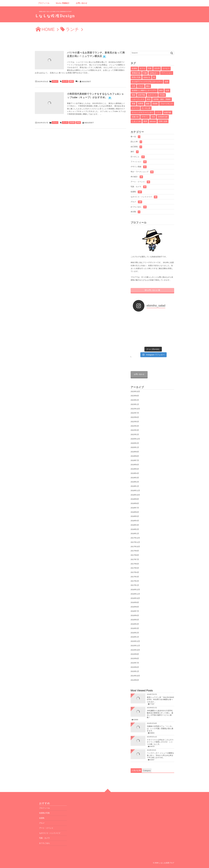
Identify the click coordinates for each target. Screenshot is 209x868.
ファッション (139, 162)
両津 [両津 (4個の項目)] (145, 121)
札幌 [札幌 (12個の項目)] (145, 73)
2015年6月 (135, 667)
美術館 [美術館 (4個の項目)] (155, 104)
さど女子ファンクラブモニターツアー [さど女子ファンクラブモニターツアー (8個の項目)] (147, 82)
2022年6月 (135, 417)
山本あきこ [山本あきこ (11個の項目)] (154, 73)
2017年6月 (135, 564)
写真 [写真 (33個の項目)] (150, 68)
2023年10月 (135, 392)
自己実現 (136, 147)
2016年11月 (135, 594)
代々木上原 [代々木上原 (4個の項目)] (146, 108)
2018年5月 (135, 516)
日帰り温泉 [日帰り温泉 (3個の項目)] (163, 121)
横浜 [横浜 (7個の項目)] (148, 86)
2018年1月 (135, 534)
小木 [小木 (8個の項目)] (134, 86)
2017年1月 (135, 585)
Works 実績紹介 (63, 3)
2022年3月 (135, 430)
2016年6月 (135, 615)
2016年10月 (135, 598)
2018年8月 (135, 503)
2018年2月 (135, 529)
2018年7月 (135, 508)
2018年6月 (135, 512)
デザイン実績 (139, 167)
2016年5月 (135, 620)
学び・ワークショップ (142, 172)
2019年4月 (135, 473)
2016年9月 (135, 602)
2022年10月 (135, 409)
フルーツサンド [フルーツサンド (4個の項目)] (167, 104)
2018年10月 (135, 495)
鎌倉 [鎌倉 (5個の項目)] (148, 104)
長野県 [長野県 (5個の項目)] (141, 104)
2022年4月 (135, 426)
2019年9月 (135, 452)
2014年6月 (135, 680)
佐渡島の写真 (44, 813)
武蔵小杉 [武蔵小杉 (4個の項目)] (135, 117)
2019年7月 (135, 460)
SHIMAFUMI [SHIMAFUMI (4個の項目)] (163, 117)
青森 (78, 122)
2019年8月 (135, 456)
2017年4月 (135, 572)
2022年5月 (135, 422)
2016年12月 (135, 590)
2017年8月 (135, 555)
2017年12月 (135, 538)
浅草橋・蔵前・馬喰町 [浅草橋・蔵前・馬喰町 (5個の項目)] (162, 99)
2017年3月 (135, 577)
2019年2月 (135, 482)
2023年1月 (135, 404)
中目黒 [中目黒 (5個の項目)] (162, 95)
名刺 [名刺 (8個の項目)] (166, 82)
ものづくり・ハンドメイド (144, 197)
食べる (135, 137)
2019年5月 (135, 469)
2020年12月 (135, 439)
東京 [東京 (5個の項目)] (149, 99)
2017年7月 (135, 559)
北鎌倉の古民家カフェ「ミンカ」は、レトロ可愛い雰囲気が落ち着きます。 (160, 728)
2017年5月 (135, 568)
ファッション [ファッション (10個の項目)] (167, 73)
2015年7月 (135, 663)
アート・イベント (140, 182)
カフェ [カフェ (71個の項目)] (142, 68)
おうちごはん (139, 207)
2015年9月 (135, 654)
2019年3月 (135, 478)
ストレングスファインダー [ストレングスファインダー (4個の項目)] (142, 112)
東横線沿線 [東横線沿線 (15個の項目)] (136, 73)
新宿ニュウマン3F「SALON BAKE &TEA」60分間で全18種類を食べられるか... (160, 700)
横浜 (71, 81)
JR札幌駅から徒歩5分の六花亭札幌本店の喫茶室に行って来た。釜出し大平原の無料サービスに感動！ (160, 714)
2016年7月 (135, 611)
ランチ (65, 81)
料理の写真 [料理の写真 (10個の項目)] (136, 77)
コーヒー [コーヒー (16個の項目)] (166, 68)
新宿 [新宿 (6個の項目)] (161, 90)
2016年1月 (135, 637)
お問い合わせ (82, 3)
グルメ (55, 81)
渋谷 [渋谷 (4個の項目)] (153, 117)
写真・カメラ (139, 187)
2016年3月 (135, 628)
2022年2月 (135, 435)
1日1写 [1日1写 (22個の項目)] (157, 68)
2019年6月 (135, 465)
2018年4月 (135, 521)
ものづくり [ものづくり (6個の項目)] (152, 95)
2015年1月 (135, 671)
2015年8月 (135, 658)
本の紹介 (137, 177)
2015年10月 (135, 650)
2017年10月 (135, 547)
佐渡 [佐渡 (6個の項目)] (167, 90)
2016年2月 (135, 633)
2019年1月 (135, 486)
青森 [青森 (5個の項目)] (134, 104)
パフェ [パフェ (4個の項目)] (159, 112)
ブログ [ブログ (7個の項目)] (141, 86)
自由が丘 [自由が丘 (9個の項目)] (147, 77)
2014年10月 (135, 676)
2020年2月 (135, 443)
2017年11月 (135, 542)
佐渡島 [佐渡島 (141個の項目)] (134, 68)
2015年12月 (135, 641)
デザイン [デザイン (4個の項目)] (145, 117)
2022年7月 (135, 413)
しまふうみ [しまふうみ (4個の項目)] (136, 121)
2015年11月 (135, 646)
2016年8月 (135, 607)
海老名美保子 (86, 82)
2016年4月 (135, 624)
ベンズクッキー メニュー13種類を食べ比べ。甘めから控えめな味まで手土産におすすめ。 (161, 755)
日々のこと (138, 157)
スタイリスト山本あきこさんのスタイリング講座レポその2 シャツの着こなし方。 (160, 742)
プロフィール (44, 3)
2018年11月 (135, 491)
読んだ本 (136, 142)
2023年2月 (135, 400)
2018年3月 (135, 525)
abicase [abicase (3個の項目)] (153, 121)
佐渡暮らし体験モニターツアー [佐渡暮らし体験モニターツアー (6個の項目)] (144, 90)
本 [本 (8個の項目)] (154, 77)
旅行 (135, 152)
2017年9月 (135, 551)
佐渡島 (136, 192)
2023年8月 (135, 396)
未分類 (135, 212)
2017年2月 (135, 581)
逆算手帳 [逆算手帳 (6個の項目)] (142, 95)
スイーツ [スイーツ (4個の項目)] (135, 108)
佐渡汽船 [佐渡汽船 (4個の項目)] (168, 112)
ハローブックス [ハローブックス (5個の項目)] (138, 99)
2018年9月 (135, 499)
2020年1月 (135, 447)
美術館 (72, 122)
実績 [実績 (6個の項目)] (134, 95)
